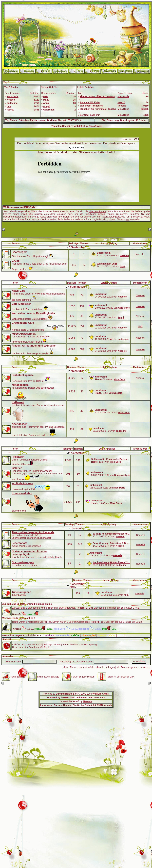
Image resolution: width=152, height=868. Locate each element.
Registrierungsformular (15, 217)
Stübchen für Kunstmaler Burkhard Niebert (42, 120)
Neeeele (11, 100)
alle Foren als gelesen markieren (133, 667)
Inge (122, 266)
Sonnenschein (122, 475)
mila (9, 106)
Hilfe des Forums (98, 211)
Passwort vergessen (81, 662)
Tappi (121, 317)
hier (127, 219)
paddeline (12, 103)
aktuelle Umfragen (105, 667)
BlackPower (95, 126)
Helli (140, 326)
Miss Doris (13, 96)
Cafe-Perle (124, 308)
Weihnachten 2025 (107, 264)
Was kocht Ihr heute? (91, 106)
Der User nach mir (90, 115)
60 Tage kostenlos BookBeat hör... (111, 534)
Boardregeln (127, 120)
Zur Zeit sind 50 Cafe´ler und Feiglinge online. (27, 604)
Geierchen (49, 110)
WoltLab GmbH (101, 694)
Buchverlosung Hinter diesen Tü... (111, 562)
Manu (46, 100)
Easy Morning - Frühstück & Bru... (111, 543)
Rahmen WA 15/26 (90, 102)
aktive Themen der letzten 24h (78, 667)
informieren (64, 217)
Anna (46, 103)
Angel (46, 106)
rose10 (10, 110)
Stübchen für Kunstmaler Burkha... (110, 459)
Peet (46, 96)
